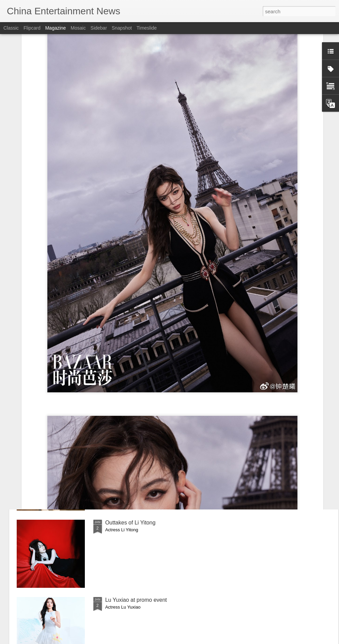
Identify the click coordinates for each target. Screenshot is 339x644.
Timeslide (147, 28)
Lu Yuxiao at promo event (136, 600)
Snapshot (122, 28)
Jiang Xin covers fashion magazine (147, 445)
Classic (11, 28)
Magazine (56, 28)
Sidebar (99, 28)
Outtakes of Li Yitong (130, 523)
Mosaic (78, 28)
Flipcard (32, 28)
